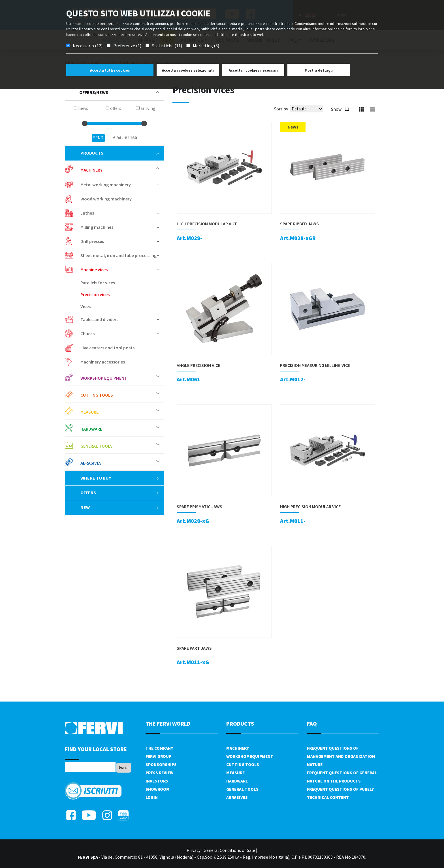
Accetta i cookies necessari (253, 70)
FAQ (312, 723)
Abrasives (91, 463)
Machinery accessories (103, 362)
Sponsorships (161, 765)
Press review (159, 773)
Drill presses (92, 241)
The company (159, 748)
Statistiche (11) (167, 46)
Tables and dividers (99, 319)
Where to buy (120, 478)
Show (336, 109)
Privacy (194, 850)
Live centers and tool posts (107, 348)
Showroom (158, 789)
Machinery (91, 170)
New (120, 507)
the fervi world (168, 723)
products (120, 153)
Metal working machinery (106, 185)
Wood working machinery (106, 199)
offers (120, 493)
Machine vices (94, 270)
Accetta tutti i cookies (110, 70)
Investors (157, 781)
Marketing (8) (206, 46)
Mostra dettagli (319, 70)
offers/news (119, 92)
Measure (89, 412)
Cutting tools (97, 395)
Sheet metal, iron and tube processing (119, 255)
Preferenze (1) (127, 46)
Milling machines (97, 227)
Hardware (91, 429)
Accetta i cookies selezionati (188, 70)
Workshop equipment (104, 378)
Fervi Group (158, 756)
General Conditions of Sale (229, 850)
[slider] (85, 123)
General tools (97, 446)
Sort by (281, 109)
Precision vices (95, 294)
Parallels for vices (98, 283)
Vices (86, 306)
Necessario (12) (88, 46)
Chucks (87, 333)
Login (152, 797)
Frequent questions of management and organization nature (341, 756)
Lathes (87, 213)
